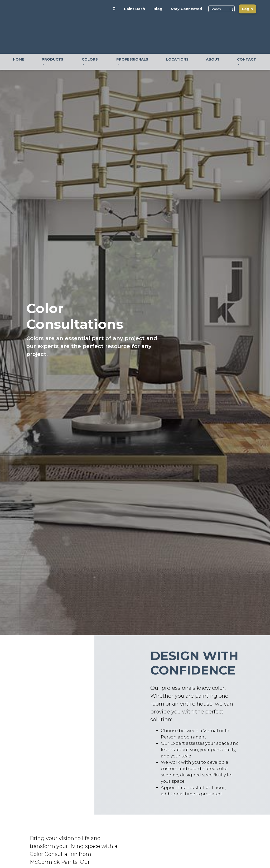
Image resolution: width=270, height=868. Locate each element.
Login (247, 9)
